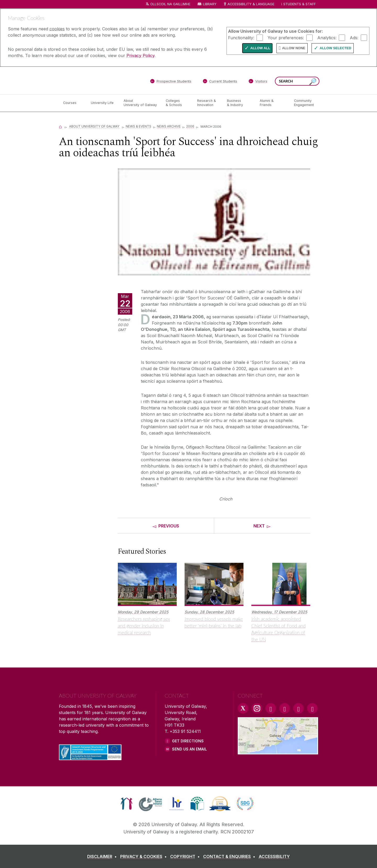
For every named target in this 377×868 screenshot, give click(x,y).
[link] (127, 804)
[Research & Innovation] (208, 103)
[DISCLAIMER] (103, 856)
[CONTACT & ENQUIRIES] (230, 856)
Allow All (260, 48)
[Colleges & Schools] (177, 103)
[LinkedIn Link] (298, 708)
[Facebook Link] (271, 708)
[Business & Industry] (239, 103)
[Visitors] (258, 82)
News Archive (169, 126)
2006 (190, 126)
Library (210, 4)
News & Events (138, 126)
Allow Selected (336, 48)
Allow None (294, 48)
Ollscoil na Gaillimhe (170, 4)
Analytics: (327, 37)
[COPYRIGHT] (186, 856)
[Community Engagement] (304, 103)
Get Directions (188, 741)
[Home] (60, 126)
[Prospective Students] (171, 82)
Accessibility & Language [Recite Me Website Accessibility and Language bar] (249, 4)
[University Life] (103, 103)
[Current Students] (220, 82)
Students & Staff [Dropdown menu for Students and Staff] (300, 4)
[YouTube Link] (285, 708)
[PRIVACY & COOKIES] (145, 856)
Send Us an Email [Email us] (189, 749)
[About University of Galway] (140, 103)
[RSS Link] (312, 708)
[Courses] (73, 103)
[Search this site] (313, 82)
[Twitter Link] (243, 708)
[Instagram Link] (257, 708)
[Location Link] (278, 751)
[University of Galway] (97, 80)
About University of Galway (95, 126)
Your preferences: (286, 37)
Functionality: (241, 37)
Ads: (354, 37)
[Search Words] (297, 81)
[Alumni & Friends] (273, 103)
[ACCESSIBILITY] (274, 856)
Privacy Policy (140, 55)
